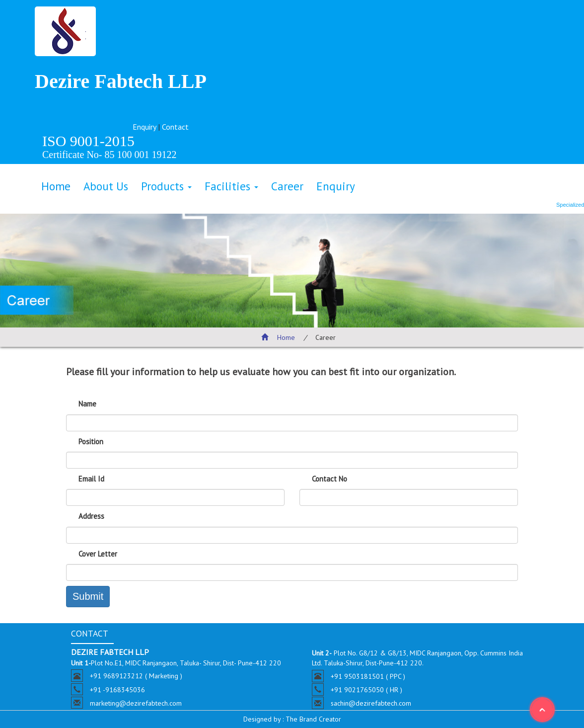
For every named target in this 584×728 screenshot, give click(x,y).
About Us (106, 186)
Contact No (329, 479)
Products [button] (166, 186)
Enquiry (144, 127)
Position (91, 442)
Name (87, 404)
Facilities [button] (231, 186)
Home (56, 186)
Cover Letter (98, 554)
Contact (175, 127)
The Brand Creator (312, 719)
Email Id (91, 479)
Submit (88, 596)
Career (287, 186)
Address (91, 516)
